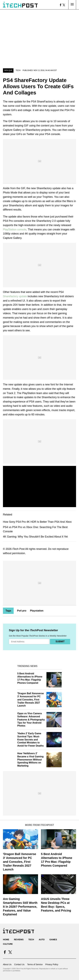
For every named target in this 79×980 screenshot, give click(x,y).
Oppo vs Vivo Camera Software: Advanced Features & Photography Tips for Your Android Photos (31, 720)
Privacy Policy (52, 964)
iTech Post (18, 549)
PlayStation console (15, 229)
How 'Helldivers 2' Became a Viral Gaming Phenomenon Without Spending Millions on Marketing (30, 760)
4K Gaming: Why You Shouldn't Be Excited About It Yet (35, 537)
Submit (60, 641)
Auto (42, 940)
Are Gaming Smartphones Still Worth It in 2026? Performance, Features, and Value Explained (20, 907)
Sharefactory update (15, 296)
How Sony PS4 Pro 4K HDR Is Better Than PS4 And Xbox (37, 522)
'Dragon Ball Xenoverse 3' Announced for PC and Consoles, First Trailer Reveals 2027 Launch (31, 700)
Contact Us (19, 964)
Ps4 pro (22, 611)
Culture (8, 944)
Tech (18, 70)
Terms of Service (35, 964)
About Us (7, 964)
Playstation (37, 611)
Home (6, 940)
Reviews (19, 940)
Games (53, 940)
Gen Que (8, 70)
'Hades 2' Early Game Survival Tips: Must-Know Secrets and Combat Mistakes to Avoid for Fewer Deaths (30, 740)
